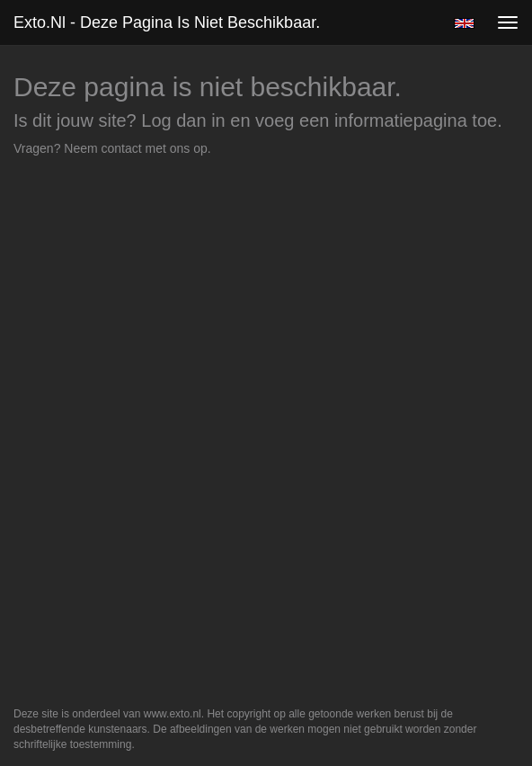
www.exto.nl (173, 714)
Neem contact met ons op (136, 148)
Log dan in (183, 120)
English (464, 23)
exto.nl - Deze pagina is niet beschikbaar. (167, 22)
